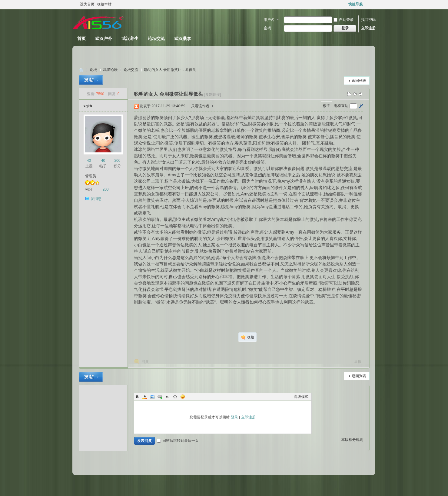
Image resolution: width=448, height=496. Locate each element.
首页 (81, 38)
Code (175, 397)
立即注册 (368, 28)
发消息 (96, 199)
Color (145, 397)
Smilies (183, 397)
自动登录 (343, 20)
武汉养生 (130, 38)
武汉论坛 (110, 70)
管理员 (91, 176)
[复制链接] (212, 95)
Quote (168, 397)
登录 (234, 417)
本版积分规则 (352, 440)
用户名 (269, 20)
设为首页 (87, 4)
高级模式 (301, 397)
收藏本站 (104, 4)
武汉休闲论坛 (81, 70)
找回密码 (368, 20)
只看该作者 (200, 106)
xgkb (88, 106)
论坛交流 (156, 38)
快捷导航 (356, 4)
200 (117, 161)
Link (160, 397)
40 (89, 161)
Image (152, 397)
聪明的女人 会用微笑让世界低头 (170, 70)
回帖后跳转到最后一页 (178, 441)
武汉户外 (104, 38)
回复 (145, 362)
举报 (358, 362)
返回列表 (359, 81)
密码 (267, 28)
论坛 (93, 70)
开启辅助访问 (368, 4)
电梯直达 (341, 106)
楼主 (327, 106)
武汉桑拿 (183, 38)
